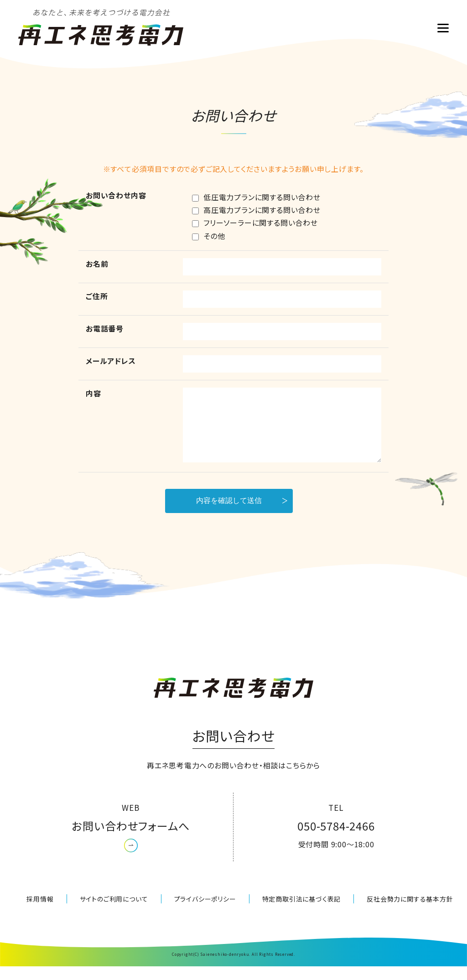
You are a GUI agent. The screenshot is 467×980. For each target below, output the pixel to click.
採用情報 (40, 913)
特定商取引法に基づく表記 (302, 913)
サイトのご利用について (114, 913)
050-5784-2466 (336, 839)
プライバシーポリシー (205, 913)
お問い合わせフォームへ (131, 839)
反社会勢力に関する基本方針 (410, 913)
